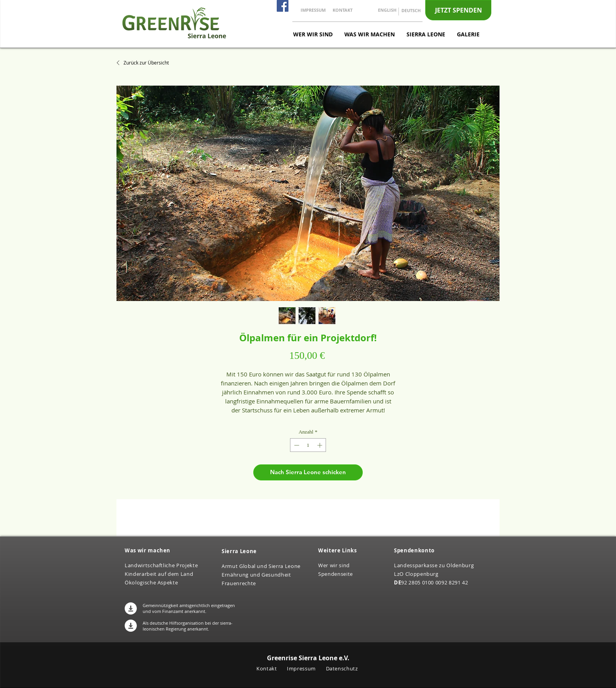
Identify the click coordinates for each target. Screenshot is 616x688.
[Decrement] (296, 445)
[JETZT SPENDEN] (458, 10)
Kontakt (267, 668)
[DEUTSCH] (411, 10)
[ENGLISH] (387, 10)
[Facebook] (283, 6)
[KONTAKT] (342, 10)
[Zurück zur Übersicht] (145, 63)
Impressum (302, 668)
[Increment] (321, 445)
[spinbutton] (308, 445)
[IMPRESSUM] (313, 10)
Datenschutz (342, 668)
